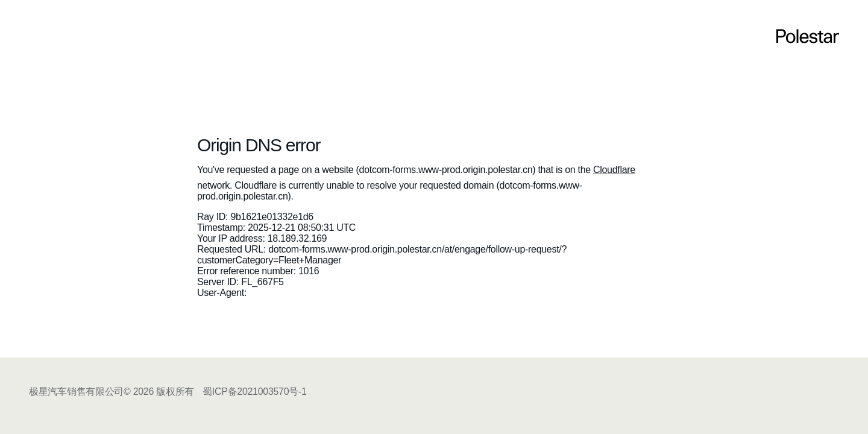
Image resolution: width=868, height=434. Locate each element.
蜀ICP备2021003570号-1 (254, 392)
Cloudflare (614, 170)
